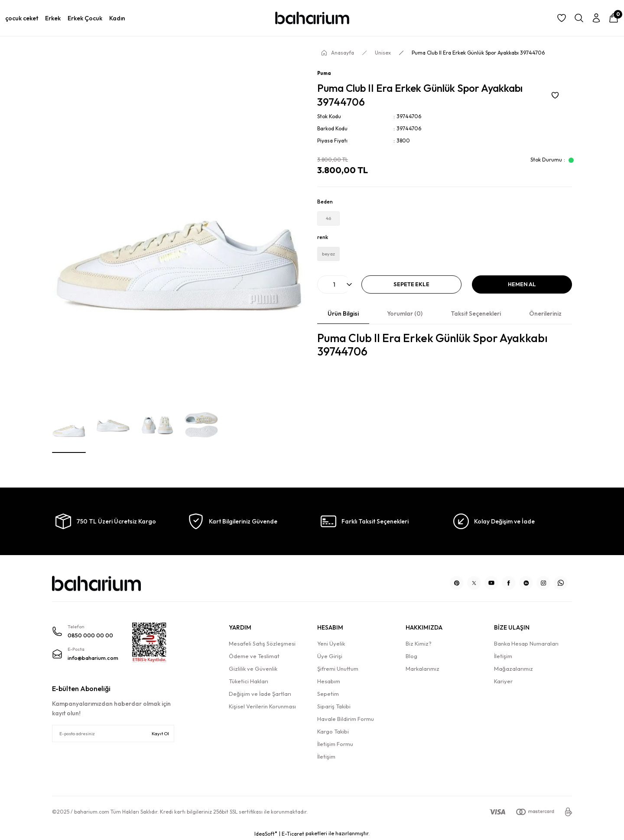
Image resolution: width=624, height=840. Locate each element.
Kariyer (503, 681)
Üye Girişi (330, 656)
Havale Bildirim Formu (346, 719)
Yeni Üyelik (331, 643)
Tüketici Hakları (249, 681)
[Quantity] (334, 292)
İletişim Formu (335, 744)
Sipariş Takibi (334, 706)
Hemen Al (522, 292)
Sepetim (328, 694)
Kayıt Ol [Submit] (160, 733)
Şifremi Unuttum (338, 669)
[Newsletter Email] (113, 733)
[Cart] (614, 18)
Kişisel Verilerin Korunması (262, 706)
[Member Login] (596, 18)
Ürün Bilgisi (343, 321)
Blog (411, 656)
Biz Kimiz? (419, 643)
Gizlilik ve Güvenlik (253, 669)
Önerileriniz (545, 321)
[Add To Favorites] (555, 95)
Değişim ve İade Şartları (260, 694)
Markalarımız (422, 669)
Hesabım (329, 681)
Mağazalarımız (513, 669)
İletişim (326, 756)
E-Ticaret (293, 834)
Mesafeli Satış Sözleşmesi (262, 643)
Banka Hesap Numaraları (526, 643)
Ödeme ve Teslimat (254, 656)
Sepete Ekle (411, 292)
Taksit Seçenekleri (476, 321)
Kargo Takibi (333, 731)
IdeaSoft (266, 834)
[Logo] (312, 18)
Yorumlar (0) (405, 321)
